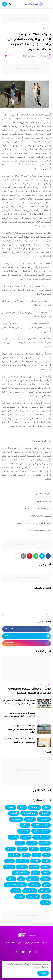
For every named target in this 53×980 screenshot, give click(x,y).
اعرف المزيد (38, 967)
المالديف (45, 843)
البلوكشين (44, 819)
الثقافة (25, 825)
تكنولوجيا (14, 855)
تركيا (26, 855)
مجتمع (16, 891)
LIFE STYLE (33, 897)
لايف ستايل (30, 891)
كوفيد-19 (45, 891)
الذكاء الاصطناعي (41, 831)
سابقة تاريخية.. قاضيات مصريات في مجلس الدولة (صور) (19, 741)
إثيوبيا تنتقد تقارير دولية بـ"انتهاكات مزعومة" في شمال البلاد (21, 729)
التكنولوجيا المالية (41, 825)
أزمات (22, 807)
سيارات (22, 867)
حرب (46, 861)
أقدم (5, 615)
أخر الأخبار (34, 807)
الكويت (13, 837)
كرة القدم (34, 885)
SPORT (45, 903)
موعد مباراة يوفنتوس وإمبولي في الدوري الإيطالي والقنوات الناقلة (19, 702)
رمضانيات (22, 861)
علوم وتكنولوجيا (21, 873)
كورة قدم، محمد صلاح (15, 885)
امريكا (34, 849)
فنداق (11, 879)
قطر (46, 885)
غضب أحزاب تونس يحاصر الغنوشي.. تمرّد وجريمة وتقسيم (19, 715)
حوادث (35, 861)
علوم (35, 873)
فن (21, 879)
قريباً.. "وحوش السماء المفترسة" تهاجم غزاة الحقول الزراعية (29, 691)
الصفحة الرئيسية (44, 29)
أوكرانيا (22, 849)
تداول (36, 855)
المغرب (32, 843)
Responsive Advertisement (27, 19)
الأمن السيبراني (29, 813)
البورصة (30, 819)
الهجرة (45, 849)
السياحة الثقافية (42, 837)
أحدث (47, 615)
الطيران (26, 837)
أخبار (46, 807)
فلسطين (33, 879)
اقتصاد (11, 807)
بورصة (10, 849)
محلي (46, 897)
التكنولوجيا (16, 819)
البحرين (14, 813)
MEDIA (20, 897)
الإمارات (45, 813)
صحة (46, 873)
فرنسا (46, 879)
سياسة (9, 867)
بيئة (47, 855)
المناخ (20, 843)
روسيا (10, 861)
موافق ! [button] (43, 973)
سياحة (34, 867)
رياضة (46, 867)
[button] (50, 4)
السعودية (24, 831)
